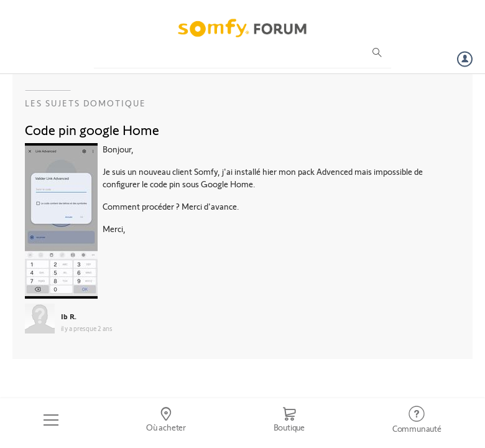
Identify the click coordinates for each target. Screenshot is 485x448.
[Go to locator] (166, 420)
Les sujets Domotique (85, 103)
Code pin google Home (92, 129)
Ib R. (69, 316)
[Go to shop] (289, 420)
